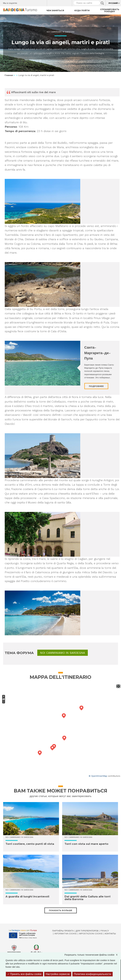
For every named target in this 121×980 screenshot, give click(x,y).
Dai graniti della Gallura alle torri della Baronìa (87, 898)
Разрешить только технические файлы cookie (93, 955)
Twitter (27, 2)
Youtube (43, 2)
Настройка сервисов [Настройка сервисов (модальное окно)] (58, 974)
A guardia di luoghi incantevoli (27, 896)
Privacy (105, 931)
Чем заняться (55, 10)
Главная (9, 75)
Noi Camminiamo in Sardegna (61, 32)
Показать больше (61, 910)
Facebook (21, 2)
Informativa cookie (66, 934)
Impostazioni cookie (91, 934)
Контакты (110, 934)
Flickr (38, 2)
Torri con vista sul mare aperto (86, 844)
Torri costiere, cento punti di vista (30, 844)
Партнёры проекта (63, 931)
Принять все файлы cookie (24, 974)
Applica (102, 3)
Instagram (32, 2)
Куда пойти (82, 10)
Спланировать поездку (110, 10)
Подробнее (96, 386)
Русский (113, 3)
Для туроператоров (87, 931)
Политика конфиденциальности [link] (93, 974)
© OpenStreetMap (98, 776)
